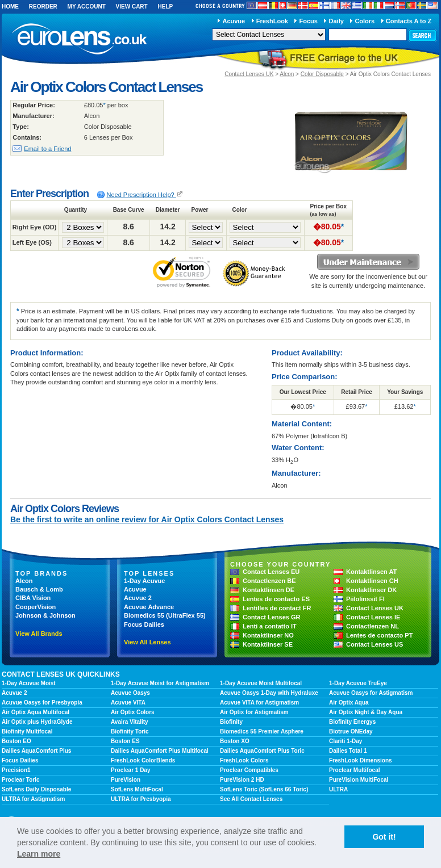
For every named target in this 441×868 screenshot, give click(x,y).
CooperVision (36, 607)
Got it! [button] (384, 837)
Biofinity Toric (130, 731)
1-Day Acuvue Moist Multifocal (261, 683)
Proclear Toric (21, 780)
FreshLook (272, 21)
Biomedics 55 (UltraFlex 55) (165, 615)
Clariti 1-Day (346, 741)
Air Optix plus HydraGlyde (37, 722)
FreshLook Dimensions (361, 760)
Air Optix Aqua (349, 703)
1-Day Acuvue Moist (29, 683)
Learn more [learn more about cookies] (39, 854)
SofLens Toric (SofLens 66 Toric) (264, 789)
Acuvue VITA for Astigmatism (259, 703)
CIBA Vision (33, 598)
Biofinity (231, 722)
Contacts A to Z (409, 21)
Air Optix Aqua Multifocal (36, 712)
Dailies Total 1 (348, 751)
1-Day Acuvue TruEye (358, 683)
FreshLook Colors (244, 760)
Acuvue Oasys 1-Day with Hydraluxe (269, 693)
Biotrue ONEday (351, 731)
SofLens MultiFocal (137, 789)
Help (165, 7)
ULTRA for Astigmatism (33, 799)
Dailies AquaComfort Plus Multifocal (160, 751)
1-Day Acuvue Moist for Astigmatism (160, 683)
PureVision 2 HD (242, 780)
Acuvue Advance (149, 607)
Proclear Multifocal (354, 770)
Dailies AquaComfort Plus (36, 751)
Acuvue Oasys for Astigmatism (371, 693)
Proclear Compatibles (249, 770)
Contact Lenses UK (249, 74)
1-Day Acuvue (144, 581)
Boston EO (16, 741)
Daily (336, 21)
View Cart (132, 7)
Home (10, 7)
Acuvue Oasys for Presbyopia (42, 703)
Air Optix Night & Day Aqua (366, 712)
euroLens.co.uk (78, 39)
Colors (365, 21)
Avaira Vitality (130, 722)
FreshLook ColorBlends (143, 760)
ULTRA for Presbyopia (141, 799)
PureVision (126, 780)
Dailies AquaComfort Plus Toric (262, 751)
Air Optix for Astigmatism (254, 712)
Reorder (43, 7)
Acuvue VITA (128, 703)
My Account (87, 7)
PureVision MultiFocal (359, 780)
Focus (309, 21)
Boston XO (235, 741)
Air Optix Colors (133, 712)
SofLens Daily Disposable (36, 789)
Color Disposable (322, 74)
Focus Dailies (144, 624)
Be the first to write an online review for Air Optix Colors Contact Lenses (147, 519)
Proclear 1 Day (131, 770)
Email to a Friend (47, 149)
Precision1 (16, 770)
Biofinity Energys (352, 722)
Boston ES (125, 741)
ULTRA (338, 789)
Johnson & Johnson (45, 615)
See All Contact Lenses (251, 799)
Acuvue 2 (138, 598)
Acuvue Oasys (130, 693)
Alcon (287, 74)
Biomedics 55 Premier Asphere (262, 731)
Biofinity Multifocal (27, 731)
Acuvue (234, 21)
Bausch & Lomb (39, 589)
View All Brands (39, 634)
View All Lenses (147, 642)
